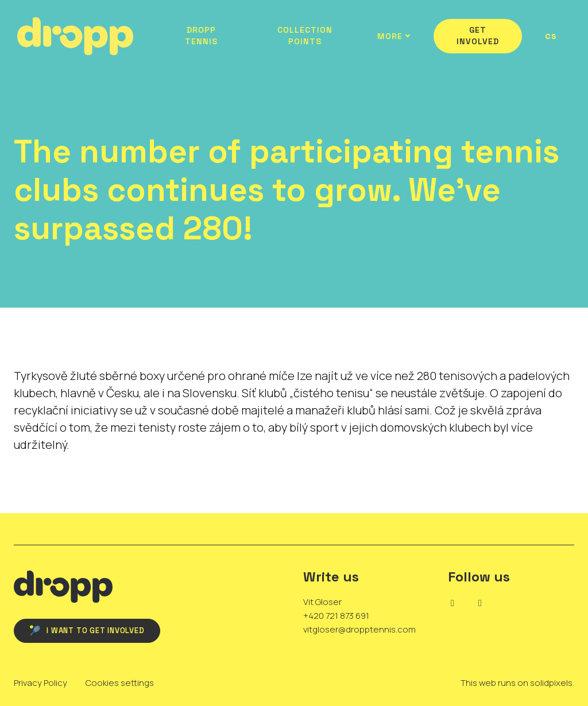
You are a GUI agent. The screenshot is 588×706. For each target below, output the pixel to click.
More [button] (391, 36)
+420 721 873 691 (336, 616)
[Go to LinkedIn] (452, 603)
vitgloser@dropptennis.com (359, 629)
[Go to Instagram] (480, 603)
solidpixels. (552, 683)
